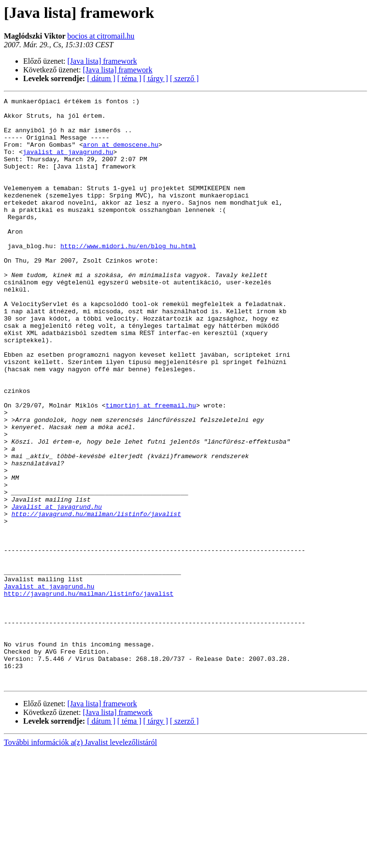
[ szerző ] (185, 78)
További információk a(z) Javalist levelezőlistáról (80, 860)
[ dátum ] (101, 78)
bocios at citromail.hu (101, 36)
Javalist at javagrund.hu (57, 589)
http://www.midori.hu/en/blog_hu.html (128, 276)
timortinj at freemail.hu (151, 467)
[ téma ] (129, 78)
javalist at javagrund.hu (68, 163)
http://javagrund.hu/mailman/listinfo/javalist (96, 598)
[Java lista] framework (102, 61)
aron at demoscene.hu (121, 154)
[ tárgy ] (156, 78)
